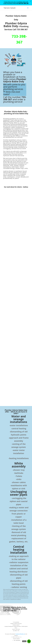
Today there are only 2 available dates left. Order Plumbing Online (16, 3)
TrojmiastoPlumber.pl (20, 634)
